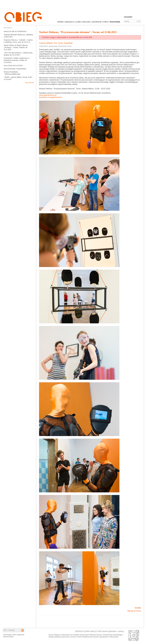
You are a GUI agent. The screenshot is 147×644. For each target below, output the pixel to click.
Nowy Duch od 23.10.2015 (13, 66)
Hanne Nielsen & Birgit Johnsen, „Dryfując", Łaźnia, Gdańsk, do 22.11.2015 (16, 47)
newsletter (128, 17)
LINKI (79, 22)
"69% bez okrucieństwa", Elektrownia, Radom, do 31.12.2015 (18, 54)
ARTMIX (60, 22)
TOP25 (106, 22)
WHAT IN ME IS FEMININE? (15, 31)
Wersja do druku (134, 611)
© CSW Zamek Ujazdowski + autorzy (110, 631)
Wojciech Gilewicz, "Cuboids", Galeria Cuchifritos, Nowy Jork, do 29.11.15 (18, 41)
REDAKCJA (70, 22)
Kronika (138, 608)
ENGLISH (86, 22)
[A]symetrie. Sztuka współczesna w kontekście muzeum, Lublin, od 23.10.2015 (17, 60)
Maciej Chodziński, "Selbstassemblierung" (12, 73)
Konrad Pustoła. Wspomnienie (15, 69)
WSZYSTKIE (115, 22)
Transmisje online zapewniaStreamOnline (14, 636)
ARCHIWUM (97, 22)
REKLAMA (90, 631)
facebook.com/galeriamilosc (51, 97)
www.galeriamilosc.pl (48, 95)
